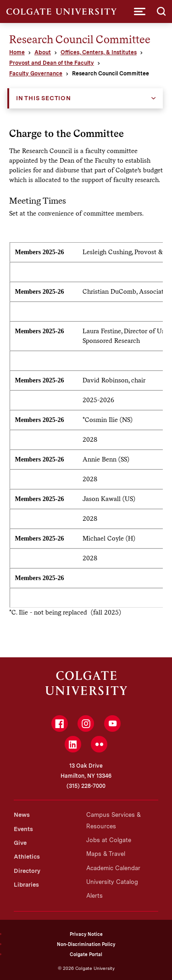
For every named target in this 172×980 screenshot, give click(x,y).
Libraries (26, 885)
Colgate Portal (86, 954)
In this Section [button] (44, 98)
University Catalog (112, 882)
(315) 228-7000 (86, 786)
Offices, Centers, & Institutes (99, 52)
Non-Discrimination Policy (86, 944)
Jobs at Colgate (109, 840)
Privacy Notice (86, 934)
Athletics (27, 857)
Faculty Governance (36, 74)
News (22, 815)
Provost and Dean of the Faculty (52, 63)
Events (23, 829)
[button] (140, 11)
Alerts (94, 896)
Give (20, 843)
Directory (27, 871)
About (43, 52)
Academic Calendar (113, 868)
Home (17, 52)
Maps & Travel (106, 854)
